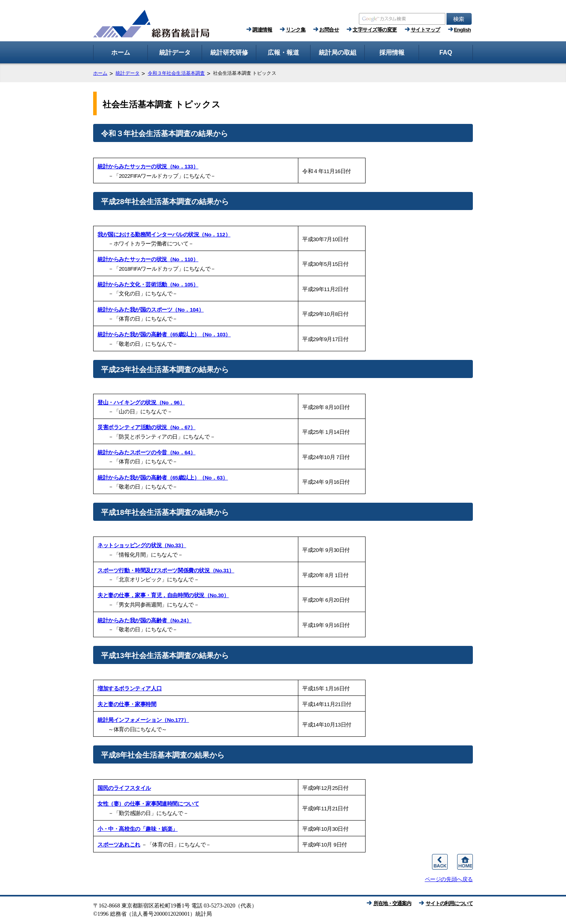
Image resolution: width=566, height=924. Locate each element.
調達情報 (262, 30)
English (462, 30)
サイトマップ (425, 30)
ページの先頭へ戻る (449, 879)
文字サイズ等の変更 (375, 30)
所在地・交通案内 (392, 903)
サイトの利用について (449, 903)
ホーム (100, 73)
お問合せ (329, 30)
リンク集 (296, 30)
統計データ (128, 73)
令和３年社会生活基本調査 (176, 73)
